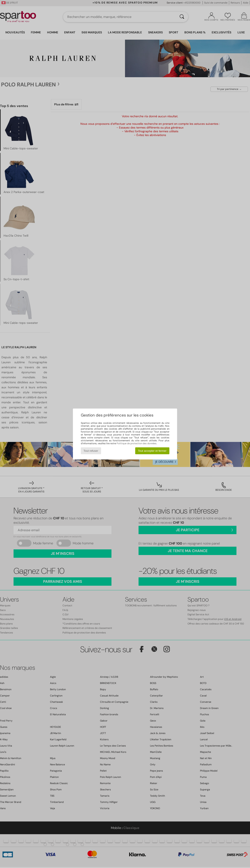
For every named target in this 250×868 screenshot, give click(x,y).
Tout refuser (91, 451)
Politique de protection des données (137, 443)
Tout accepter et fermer (152, 451)
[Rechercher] (182, 17)
